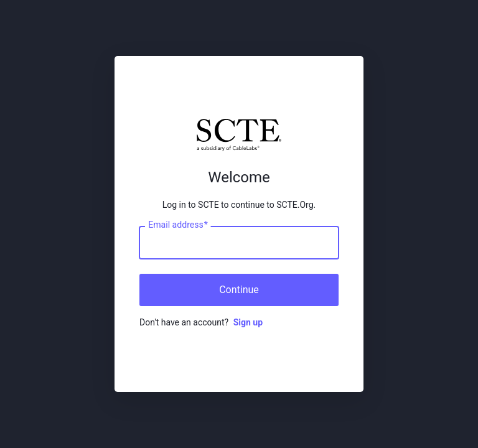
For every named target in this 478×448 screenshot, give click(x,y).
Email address (178, 225)
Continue (239, 290)
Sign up (248, 322)
